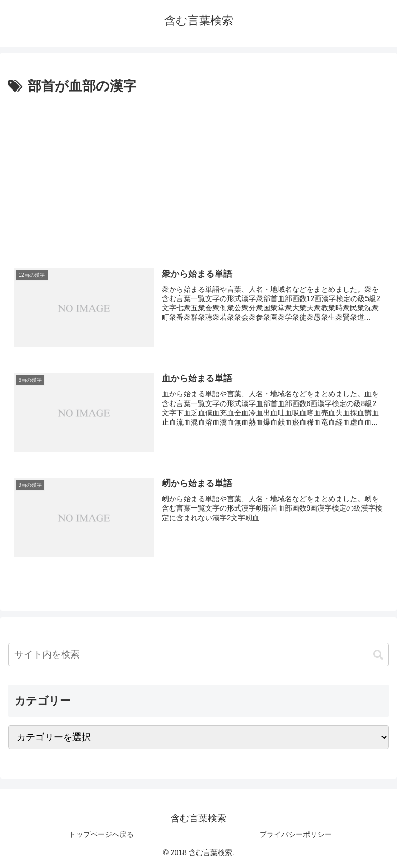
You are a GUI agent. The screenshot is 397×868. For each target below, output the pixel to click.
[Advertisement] (198, 175)
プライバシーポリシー (296, 834)
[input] (198, 655)
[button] (378, 655)
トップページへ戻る (101, 834)
